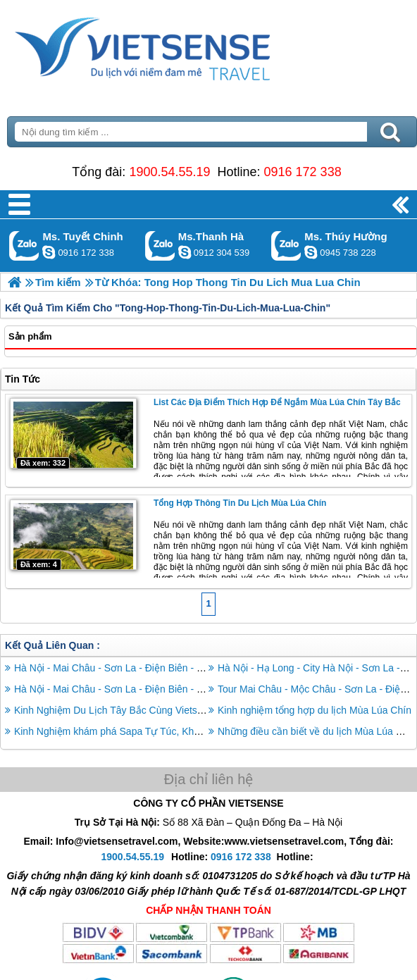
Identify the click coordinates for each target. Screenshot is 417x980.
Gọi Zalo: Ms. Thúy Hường (286, 246)
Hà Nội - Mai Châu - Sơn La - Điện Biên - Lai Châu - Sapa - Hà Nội (161, 689)
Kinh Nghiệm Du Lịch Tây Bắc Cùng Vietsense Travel (131, 710)
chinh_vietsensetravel (49, 252)
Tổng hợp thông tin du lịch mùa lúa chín (240, 503)
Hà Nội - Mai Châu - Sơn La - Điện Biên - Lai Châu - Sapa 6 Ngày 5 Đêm (174, 668)
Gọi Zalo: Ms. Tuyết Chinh (24, 246)
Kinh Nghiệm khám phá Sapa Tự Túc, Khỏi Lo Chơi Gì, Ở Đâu (150, 731)
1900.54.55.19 (169, 172)
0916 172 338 (303, 172)
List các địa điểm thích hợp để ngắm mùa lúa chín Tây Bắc (277, 402)
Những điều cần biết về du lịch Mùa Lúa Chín (317, 731)
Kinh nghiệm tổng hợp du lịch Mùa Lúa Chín (315, 710)
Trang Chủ (178, 46)
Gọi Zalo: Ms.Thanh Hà (160, 246)
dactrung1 (311, 252)
